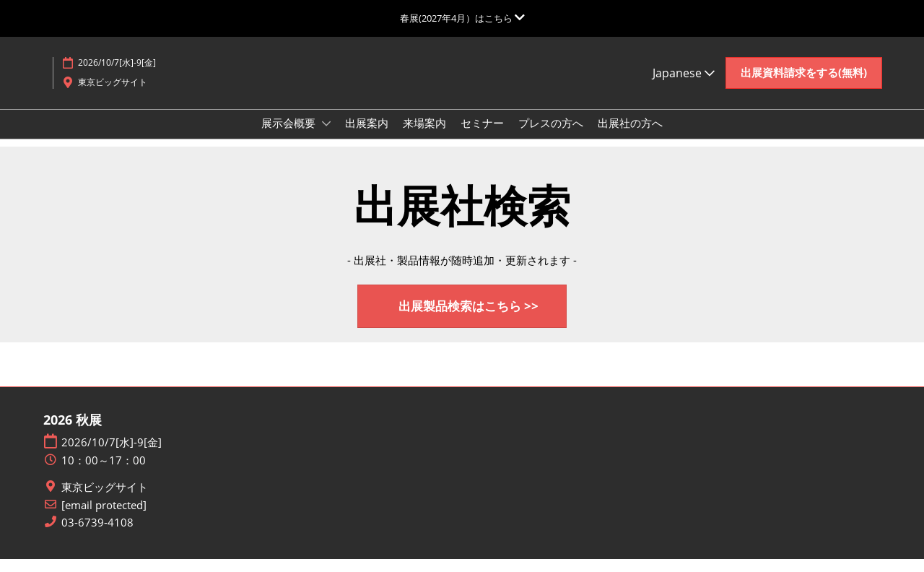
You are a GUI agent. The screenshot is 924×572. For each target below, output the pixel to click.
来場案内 (424, 136)
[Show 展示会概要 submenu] (326, 137)
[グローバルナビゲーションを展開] (462, 18)
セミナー (482, 136)
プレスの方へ (551, 136)
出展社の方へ (630, 136)
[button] (804, 87)
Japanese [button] (684, 87)
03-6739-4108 (97, 536)
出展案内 (367, 136)
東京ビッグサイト (105, 500)
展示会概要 (290, 136)
